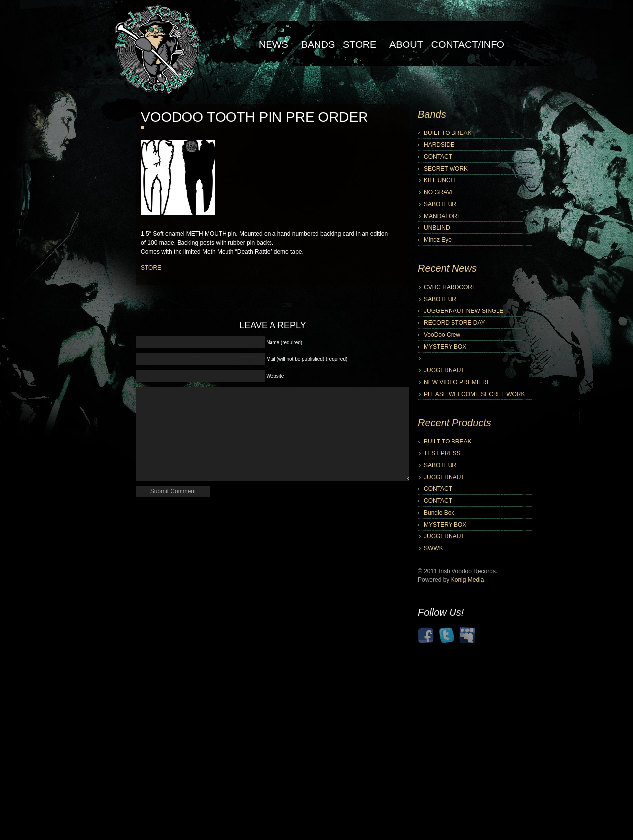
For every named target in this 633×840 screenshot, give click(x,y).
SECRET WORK (446, 169)
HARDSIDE (439, 145)
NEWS (273, 44)
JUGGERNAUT (444, 370)
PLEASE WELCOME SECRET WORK (475, 394)
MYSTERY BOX (445, 347)
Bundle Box (439, 513)
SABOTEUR (440, 204)
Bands (318, 44)
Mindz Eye (438, 240)
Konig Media (468, 580)
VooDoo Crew (442, 335)
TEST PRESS (442, 453)
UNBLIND (437, 228)
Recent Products (454, 423)
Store (360, 44)
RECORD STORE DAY (454, 323)
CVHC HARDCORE (450, 287)
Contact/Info (468, 44)
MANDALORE (443, 216)
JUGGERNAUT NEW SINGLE (464, 311)
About (406, 44)
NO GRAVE (439, 192)
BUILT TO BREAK (448, 133)
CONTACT (438, 157)
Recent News (447, 268)
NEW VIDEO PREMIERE (457, 382)
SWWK (433, 548)
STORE (151, 268)
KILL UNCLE (441, 180)
